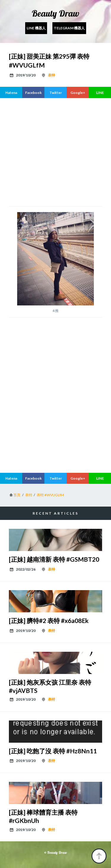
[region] (55, 151)
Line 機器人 (36, 28)
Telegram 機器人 (69, 28)
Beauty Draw (55, 13)
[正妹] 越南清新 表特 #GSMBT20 (54, 559)
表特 (52, 75)
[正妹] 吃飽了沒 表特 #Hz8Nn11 (53, 751)
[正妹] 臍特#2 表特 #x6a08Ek (49, 620)
